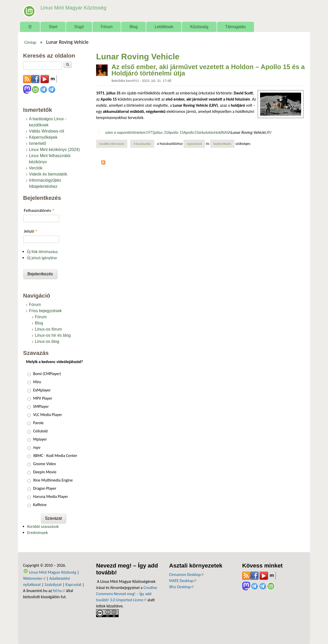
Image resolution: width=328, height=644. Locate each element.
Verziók (36, 168)
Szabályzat (53, 585)
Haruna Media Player (50, 496)
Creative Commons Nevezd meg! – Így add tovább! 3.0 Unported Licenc (127, 594)
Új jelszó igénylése (42, 258)
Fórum (107, 27)
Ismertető (38, 143)
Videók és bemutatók (48, 174)
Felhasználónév (39, 210)
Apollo (189, 132)
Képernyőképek (43, 137)
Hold (218, 132)
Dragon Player (45, 488)
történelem (137, 132)
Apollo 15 (176, 132)
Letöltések (164, 27)
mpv (37, 447)
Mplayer (40, 439)
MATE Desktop (183, 581)
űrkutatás (206, 132)
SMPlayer (41, 406)
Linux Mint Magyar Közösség (72, 8)
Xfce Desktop (181, 587)
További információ (113, 144)
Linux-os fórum (48, 329)
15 (196, 132)
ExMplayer (42, 390)
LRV (268, 132)
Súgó (79, 27)
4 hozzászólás (142, 144)
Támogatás (235, 27)
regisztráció (194, 144)
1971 (150, 132)
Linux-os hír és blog (53, 335)
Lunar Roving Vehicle (248, 132)
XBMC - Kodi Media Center (55, 456)
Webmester (34, 578)
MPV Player (43, 398)
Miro (37, 382)
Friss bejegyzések (45, 311)
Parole (38, 423)
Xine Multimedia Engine (53, 480)
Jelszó (31, 231)
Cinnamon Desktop (186, 575)
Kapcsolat (74, 585)
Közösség (199, 27)
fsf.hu (59, 591)
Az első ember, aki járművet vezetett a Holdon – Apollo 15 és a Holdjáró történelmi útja (208, 70)
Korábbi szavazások (43, 526)
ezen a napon (116, 132)
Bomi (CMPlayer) (47, 374)
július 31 (161, 132)
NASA (226, 132)
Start (53, 27)
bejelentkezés (222, 144)
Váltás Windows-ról (47, 131)
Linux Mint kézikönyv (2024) (54, 150)
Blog (134, 27)
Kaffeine (40, 505)
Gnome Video (44, 464)
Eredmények (38, 533)
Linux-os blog (47, 341)
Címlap (30, 42)
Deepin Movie (45, 472)
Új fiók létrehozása (42, 252)
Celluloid (40, 431)
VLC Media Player (48, 415)
